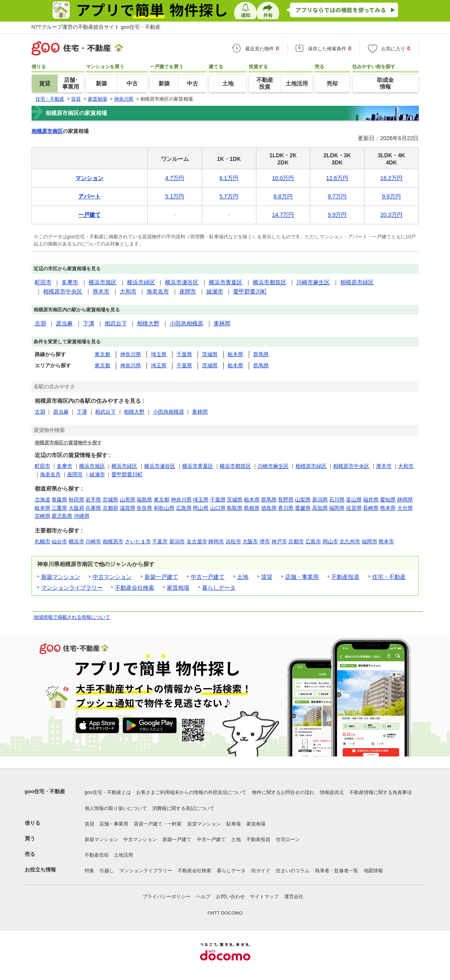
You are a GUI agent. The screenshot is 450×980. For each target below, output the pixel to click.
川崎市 (93, 541)
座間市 (188, 291)
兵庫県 (93, 508)
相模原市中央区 (63, 291)
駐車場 (234, 824)
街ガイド (261, 871)
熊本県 (388, 508)
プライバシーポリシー (167, 897)
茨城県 (210, 354)
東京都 (102, 354)
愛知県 (388, 500)
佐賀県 (354, 508)
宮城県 (110, 500)
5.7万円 (229, 196)
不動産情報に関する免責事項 (381, 792)
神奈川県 (131, 354)
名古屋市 (197, 541)
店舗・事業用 (302, 577)
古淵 (40, 323)
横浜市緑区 (141, 282)
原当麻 (64, 323)
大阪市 (250, 541)
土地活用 (123, 855)
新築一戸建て (161, 577)
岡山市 (330, 541)
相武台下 (116, 323)
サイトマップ (264, 897)
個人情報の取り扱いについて (116, 808)
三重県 (59, 508)
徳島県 (269, 508)
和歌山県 (164, 508)
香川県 (286, 508)
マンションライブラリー (72, 588)
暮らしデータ (219, 588)
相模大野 (148, 323)
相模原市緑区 (357, 282)
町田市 (43, 282)
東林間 (222, 323)
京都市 (296, 541)
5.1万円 (175, 196)
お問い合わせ (230, 897)
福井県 (371, 500)
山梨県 (303, 500)
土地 (243, 577)
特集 (89, 871)
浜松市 (233, 541)
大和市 (128, 291)
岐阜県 (43, 508)
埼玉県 (159, 354)
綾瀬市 (215, 291)
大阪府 (76, 508)
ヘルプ (203, 897)
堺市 (265, 541)
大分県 (405, 508)
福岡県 (337, 508)
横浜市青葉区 (226, 282)
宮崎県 (43, 516)
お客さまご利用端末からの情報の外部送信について (191, 792)
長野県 (286, 500)
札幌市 (43, 541)
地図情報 (373, 871)
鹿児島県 (62, 516)
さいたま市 (138, 541)
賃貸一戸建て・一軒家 (158, 824)
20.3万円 (392, 215)
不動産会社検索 (135, 588)
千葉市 (160, 541)
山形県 (128, 500)
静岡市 (216, 541)
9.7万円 (337, 196)
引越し (107, 871)
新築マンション (61, 577)
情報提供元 (332, 792)
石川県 (337, 500)
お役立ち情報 (40, 870)
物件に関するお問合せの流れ (283, 792)
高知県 (320, 508)
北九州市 (350, 541)
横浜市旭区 (103, 282)
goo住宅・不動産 (45, 791)
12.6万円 (337, 178)
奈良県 (144, 508)
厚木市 (101, 291)
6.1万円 (229, 178)
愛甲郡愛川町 (250, 291)
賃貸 (267, 577)
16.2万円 (392, 178)
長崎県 (371, 508)
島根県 (252, 508)
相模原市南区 (47, 131)
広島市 (313, 541)
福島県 (144, 500)
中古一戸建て (208, 577)
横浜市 (76, 541)
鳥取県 (235, 508)
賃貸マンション (204, 824)
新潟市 (177, 541)
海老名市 (158, 291)
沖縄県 (82, 516)
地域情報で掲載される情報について (72, 617)
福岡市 (370, 541)
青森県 (59, 500)
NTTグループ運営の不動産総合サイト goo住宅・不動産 (96, 27)
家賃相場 (178, 588)
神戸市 (279, 541)
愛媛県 (303, 508)
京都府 (110, 508)
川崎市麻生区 (313, 282)
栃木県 (235, 354)
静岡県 (405, 500)
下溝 (89, 323)
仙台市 (59, 541)
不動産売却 (97, 855)
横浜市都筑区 (270, 282)
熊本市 (386, 541)
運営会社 (294, 897)
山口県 (218, 508)
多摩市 (70, 282)
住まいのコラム (293, 871)
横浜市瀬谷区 (182, 282)
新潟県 (320, 500)
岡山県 (201, 508)
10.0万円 (283, 178)
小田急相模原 (186, 323)
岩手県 (93, 500)
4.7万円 (175, 178)
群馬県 (261, 354)
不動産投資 (345, 577)
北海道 (43, 500)
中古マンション (112, 577)
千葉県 (184, 354)
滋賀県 (128, 508)
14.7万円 (283, 215)
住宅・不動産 (389, 577)
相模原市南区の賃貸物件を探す (68, 442)
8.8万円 (283, 196)
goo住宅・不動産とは (108, 792)
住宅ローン (288, 839)
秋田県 (76, 500)
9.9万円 (391, 196)
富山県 (354, 500)
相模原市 (113, 541)
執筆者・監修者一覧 (337, 871)
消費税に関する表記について (183, 808)
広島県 (184, 508)
